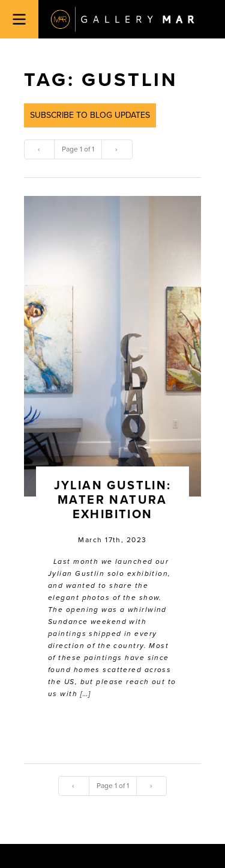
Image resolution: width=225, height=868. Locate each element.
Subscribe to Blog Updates (90, 115)
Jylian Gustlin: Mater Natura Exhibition (113, 500)
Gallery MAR (122, 19)
